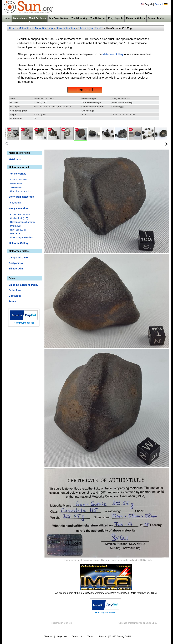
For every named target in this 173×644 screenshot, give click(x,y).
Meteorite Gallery (136, 18)
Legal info (62, 636)
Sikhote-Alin (16, 187)
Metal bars (15, 159)
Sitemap (48, 636)
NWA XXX (15, 234)
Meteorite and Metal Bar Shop (30, 18)
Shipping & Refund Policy (24, 285)
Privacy (102, 636)
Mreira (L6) (16, 226)
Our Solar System (59, 18)
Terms (12, 301)
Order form (15, 290)
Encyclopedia (116, 18)
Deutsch (159, 4)
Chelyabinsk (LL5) (19, 218)
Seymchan (15, 203)
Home (7, 18)
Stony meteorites (65, 28)
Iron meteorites (17, 174)
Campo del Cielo (18, 180)
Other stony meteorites (90, 28)
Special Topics (156, 18)
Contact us (15, 296)
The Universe (98, 18)
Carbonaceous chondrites (23, 222)
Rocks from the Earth (21, 214)
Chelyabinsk (16, 263)
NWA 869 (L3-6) (18, 230)
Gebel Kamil (16, 183)
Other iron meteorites (21, 191)
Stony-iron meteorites (21, 197)
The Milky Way (79, 18)
